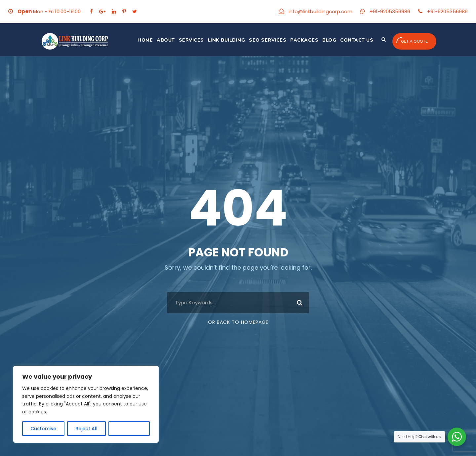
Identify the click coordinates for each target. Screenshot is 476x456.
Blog (329, 40)
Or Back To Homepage (238, 322)
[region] (86, 404)
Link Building (227, 40)
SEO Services (268, 40)
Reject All (86, 429)
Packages (304, 40)
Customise (43, 429)
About (166, 40)
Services (191, 40)
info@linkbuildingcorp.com (320, 11)
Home (145, 40)
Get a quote (412, 40)
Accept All (129, 429)
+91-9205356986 (390, 11)
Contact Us (357, 40)
